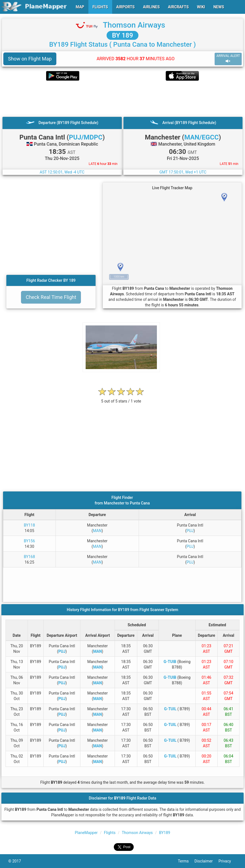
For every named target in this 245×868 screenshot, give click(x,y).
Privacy (228, 861)
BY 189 (122, 35)
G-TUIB (170, 662)
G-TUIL (170, 709)
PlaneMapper (86, 833)
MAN (97, 531)
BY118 (29, 525)
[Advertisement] (122, 99)
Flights (110, 833)
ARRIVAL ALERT (228, 59)
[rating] (121, 398)
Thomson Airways (134, 25)
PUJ (190, 531)
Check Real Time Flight (51, 297)
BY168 (29, 557)
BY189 (165, 833)
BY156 (29, 541)
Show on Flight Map (30, 59)
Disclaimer (206, 861)
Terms (186, 861)
